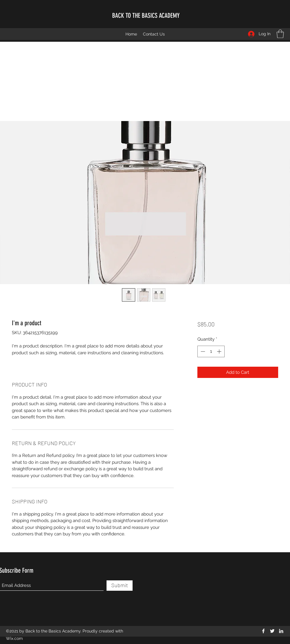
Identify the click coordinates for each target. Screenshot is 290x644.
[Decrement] (202, 351)
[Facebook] (263, 631)
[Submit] (120, 586)
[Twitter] (272, 631)
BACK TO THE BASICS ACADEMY (146, 16)
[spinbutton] (211, 351)
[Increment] (220, 351)
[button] (280, 34)
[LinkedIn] (281, 631)
